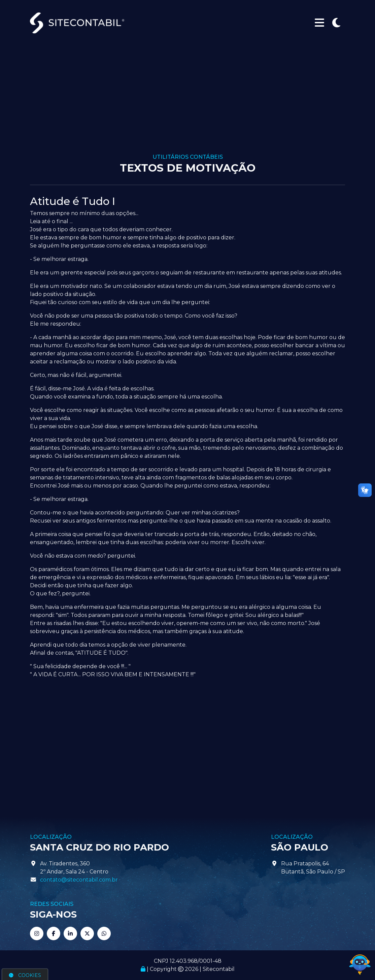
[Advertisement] (188, 103)
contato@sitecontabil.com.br (79, 880)
